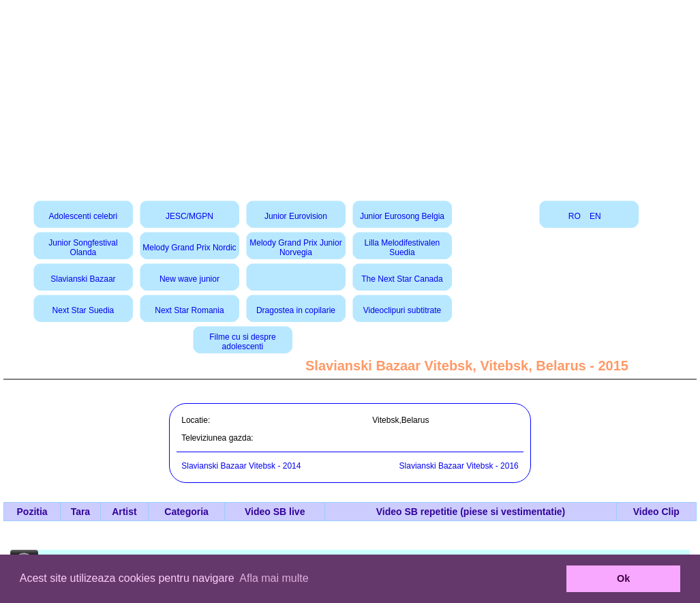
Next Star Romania (189, 310)
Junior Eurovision (296, 216)
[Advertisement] (350, 95)
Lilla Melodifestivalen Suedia (402, 248)
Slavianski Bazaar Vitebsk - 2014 (241, 466)
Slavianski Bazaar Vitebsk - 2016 (459, 466)
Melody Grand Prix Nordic (189, 248)
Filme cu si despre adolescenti (242, 342)
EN (595, 216)
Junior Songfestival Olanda (83, 248)
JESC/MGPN (189, 216)
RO (575, 216)
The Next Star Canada (402, 279)
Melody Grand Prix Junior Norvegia (295, 248)
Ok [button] (623, 578)
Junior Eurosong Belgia (402, 216)
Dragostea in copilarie (296, 310)
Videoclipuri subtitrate (402, 310)
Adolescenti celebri (83, 216)
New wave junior (189, 279)
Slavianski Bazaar (83, 279)
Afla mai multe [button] (274, 578)
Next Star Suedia (83, 310)
